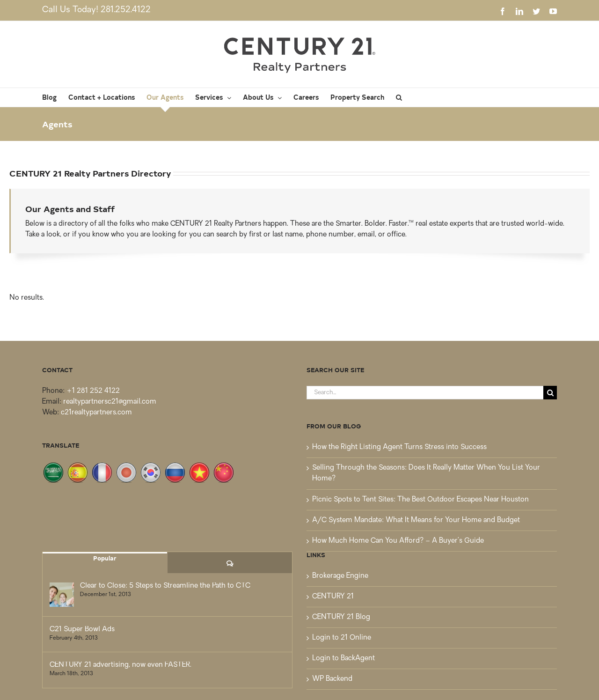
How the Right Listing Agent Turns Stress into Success (399, 447)
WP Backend (332, 679)
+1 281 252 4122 (93, 391)
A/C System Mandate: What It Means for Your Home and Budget (416, 520)
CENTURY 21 (333, 597)
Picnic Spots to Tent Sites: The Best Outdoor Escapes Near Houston (420, 500)
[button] (399, 97)
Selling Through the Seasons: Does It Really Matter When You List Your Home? (426, 473)
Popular (105, 558)
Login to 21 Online (342, 638)
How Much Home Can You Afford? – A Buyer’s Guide (398, 541)
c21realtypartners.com (96, 413)
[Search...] (425, 393)
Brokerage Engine (340, 576)
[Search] (550, 393)
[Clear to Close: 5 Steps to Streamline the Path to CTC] (62, 595)
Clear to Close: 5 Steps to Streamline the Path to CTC (165, 586)
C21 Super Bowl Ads (82, 630)
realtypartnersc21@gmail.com (110, 402)
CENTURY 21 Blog (341, 617)
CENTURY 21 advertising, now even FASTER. (121, 665)
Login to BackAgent (343, 659)
